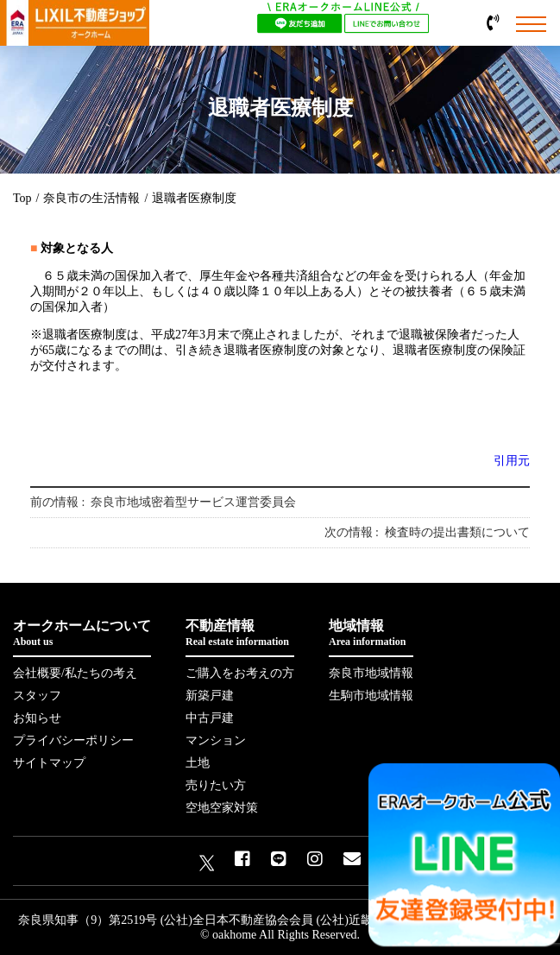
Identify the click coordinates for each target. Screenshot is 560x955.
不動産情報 (240, 633)
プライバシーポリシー (73, 740)
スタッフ (37, 696)
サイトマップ (49, 763)
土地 (198, 763)
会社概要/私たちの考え (75, 673)
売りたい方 (216, 785)
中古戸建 (210, 718)
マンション (216, 740)
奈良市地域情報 (371, 673)
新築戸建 (210, 696)
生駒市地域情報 (371, 696)
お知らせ (37, 718)
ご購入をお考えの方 (240, 673)
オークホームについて (82, 633)
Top (22, 198)
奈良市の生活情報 (91, 198)
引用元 (512, 461)
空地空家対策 (222, 808)
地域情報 (371, 633)
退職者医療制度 (194, 198)
